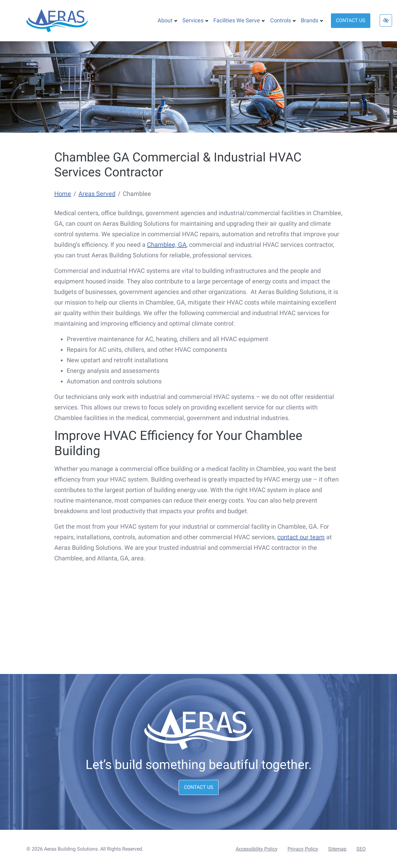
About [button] (167, 20)
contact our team (301, 537)
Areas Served (97, 194)
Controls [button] (283, 20)
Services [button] (195, 20)
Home (63, 194)
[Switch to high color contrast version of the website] (386, 20)
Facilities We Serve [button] (239, 20)
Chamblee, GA (167, 245)
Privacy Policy (303, 849)
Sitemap (337, 849)
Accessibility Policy (257, 849)
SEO (361, 849)
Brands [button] (312, 20)
